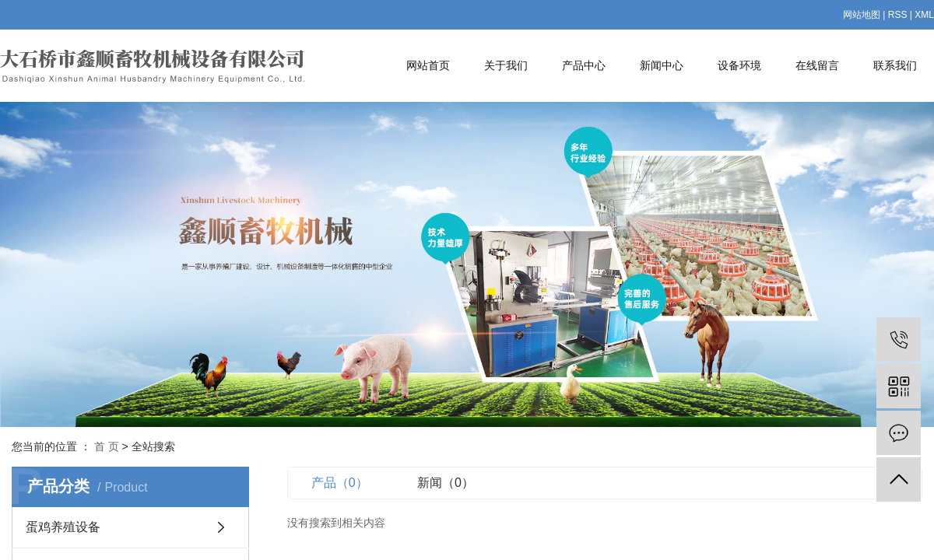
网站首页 (428, 65)
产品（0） (340, 483)
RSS (898, 15)
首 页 (107, 446)
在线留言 (817, 65)
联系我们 (895, 65)
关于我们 (506, 65)
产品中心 (584, 65)
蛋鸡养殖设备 (63, 527)
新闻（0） (446, 483)
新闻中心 (662, 65)
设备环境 (739, 65)
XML (924, 15)
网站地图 (862, 15)
